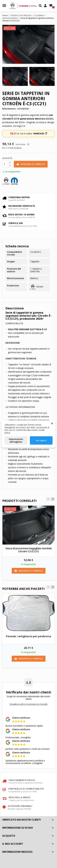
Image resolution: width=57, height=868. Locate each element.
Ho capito (41, 440)
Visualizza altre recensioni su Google (29, 704)
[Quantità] (5, 164)
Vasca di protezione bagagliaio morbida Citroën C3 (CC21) (29, 550)
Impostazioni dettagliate (16, 440)
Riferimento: (9, 109)
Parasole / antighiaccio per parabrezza (28, 636)
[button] (40, 134)
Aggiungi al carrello (31, 164)
